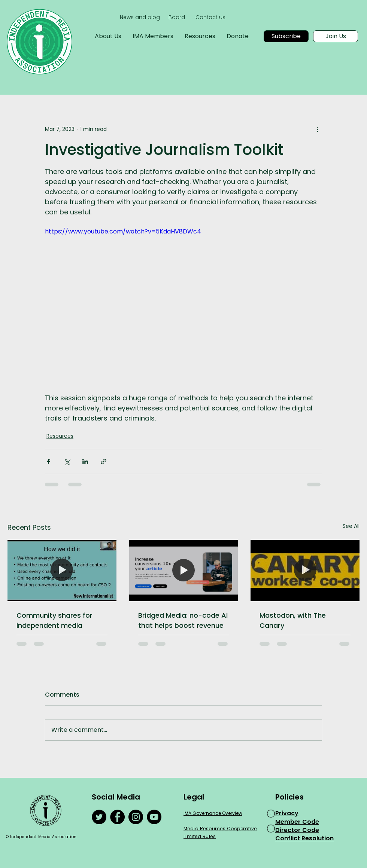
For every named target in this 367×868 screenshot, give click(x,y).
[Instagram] (136, 817)
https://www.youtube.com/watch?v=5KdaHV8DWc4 (123, 231)
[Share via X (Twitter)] (67, 461)
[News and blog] (140, 18)
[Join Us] (336, 36)
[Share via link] (104, 461)
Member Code (297, 822)
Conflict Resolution (304, 838)
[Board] (177, 18)
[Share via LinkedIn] (85, 461)
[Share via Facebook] (48, 461)
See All (351, 526)
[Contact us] (210, 18)
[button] (271, 814)
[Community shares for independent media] (62, 570)
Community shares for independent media (54, 620)
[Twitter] (99, 817)
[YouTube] (154, 817)
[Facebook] (117, 817)
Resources (60, 436)
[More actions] (318, 129)
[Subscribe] (286, 36)
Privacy (287, 813)
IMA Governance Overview (213, 813)
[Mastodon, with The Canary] (305, 570)
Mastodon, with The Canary (293, 620)
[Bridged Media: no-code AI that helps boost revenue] (184, 571)
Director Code (297, 830)
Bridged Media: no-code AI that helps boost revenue (183, 620)
